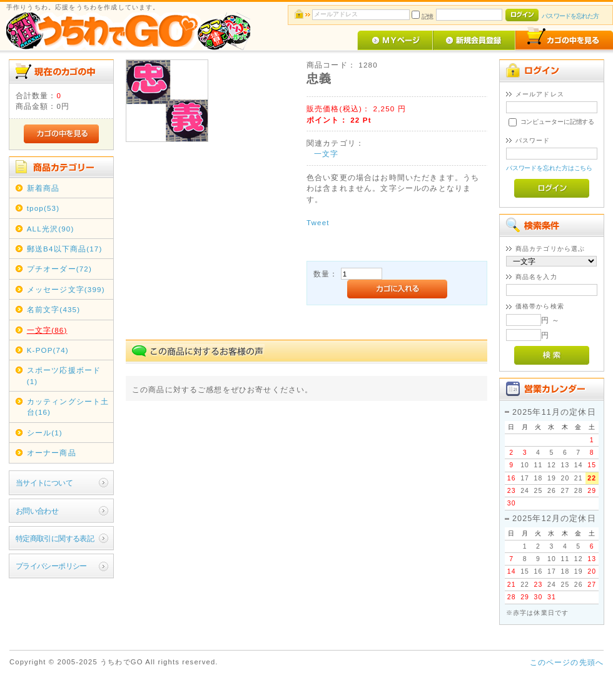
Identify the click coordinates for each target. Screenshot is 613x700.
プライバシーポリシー (51, 566)
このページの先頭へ (567, 662)
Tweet (318, 222)
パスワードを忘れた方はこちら (550, 168)
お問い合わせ (37, 511)
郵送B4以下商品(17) (65, 249)
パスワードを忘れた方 (570, 16)
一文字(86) (47, 330)
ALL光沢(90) (51, 229)
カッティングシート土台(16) (68, 407)
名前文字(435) (54, 309)
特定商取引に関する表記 (55, 538)
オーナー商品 (52, 453)
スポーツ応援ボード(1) (64, 375)
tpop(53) (43, 208)
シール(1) (45, 433)
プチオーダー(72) (59, 269)
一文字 (326, 154)
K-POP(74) (48, 350)
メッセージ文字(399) (66, 289)
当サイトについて (44, 483)
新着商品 (43, 188)
